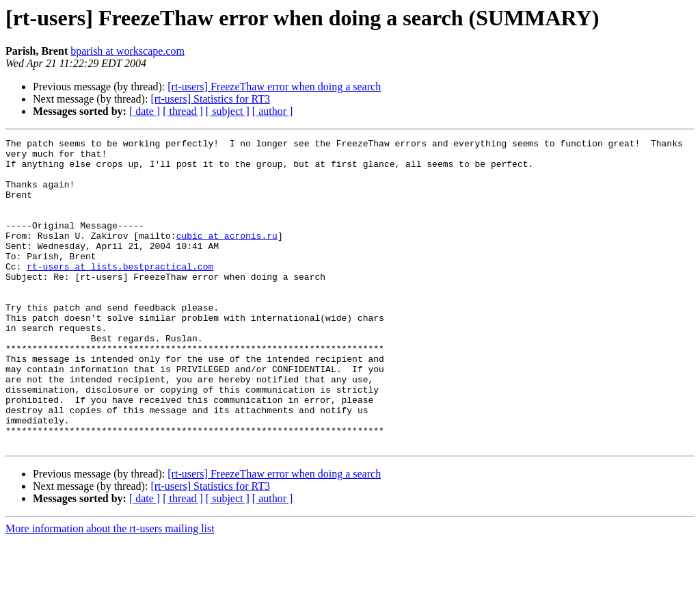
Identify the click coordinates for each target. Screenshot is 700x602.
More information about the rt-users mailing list (110, 590)
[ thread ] (183, 111)
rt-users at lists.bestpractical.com (120, 293)
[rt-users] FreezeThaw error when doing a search (274, 87)
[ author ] (273, 111)
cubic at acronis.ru (227, 256)
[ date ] (145, 111)
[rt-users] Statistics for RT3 (210, 99)
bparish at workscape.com (127, 51)
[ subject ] (228, 111)
